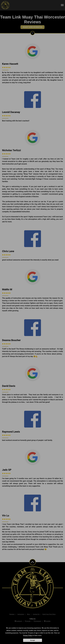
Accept (32, 640)
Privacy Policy (28, 635)
